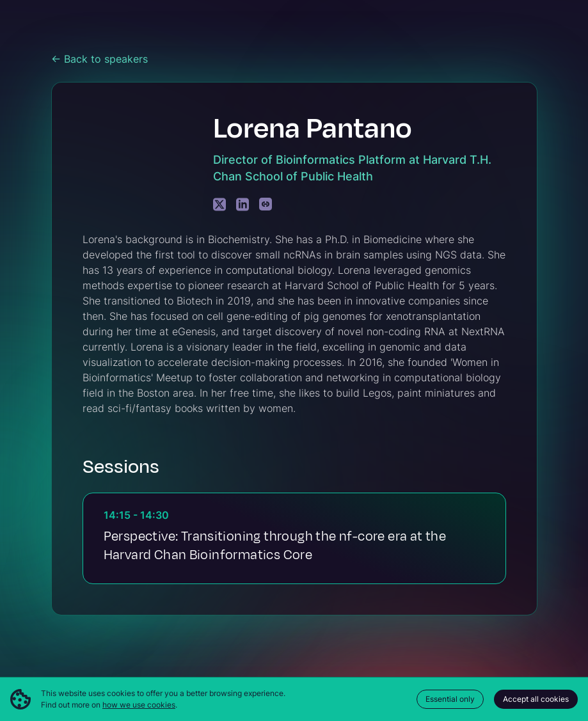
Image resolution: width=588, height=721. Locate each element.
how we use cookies (139, 705)
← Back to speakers (99, 59)
